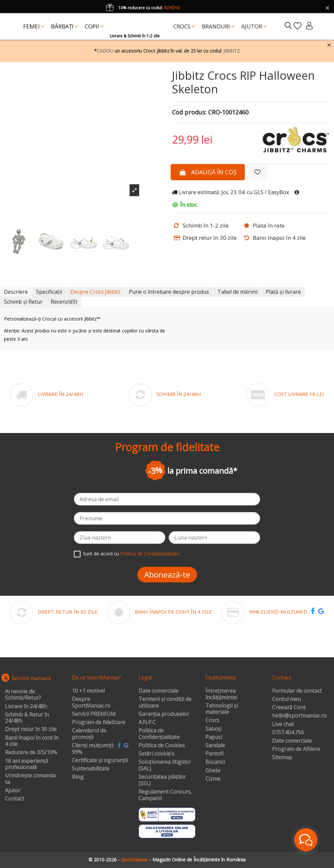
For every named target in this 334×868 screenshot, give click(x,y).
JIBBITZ (232, 51)
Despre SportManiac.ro (91, 702)
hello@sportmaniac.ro (299, 716)
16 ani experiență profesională (27, 764)
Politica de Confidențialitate (150, 554)
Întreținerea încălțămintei (221, 694)
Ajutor (13, 791)
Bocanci (215, 762)
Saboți (213, 729)
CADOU (105, 51)
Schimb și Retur (23, 302)
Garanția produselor (164, 714)
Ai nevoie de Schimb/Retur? (23, 695)
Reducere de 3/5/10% (31, 753)
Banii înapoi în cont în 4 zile (32, 741)
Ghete (213, 771)
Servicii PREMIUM (94, 714)
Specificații (49, 292)
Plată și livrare (283, 292)
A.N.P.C (147, 722)
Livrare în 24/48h (26, 707)
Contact (15, 799)
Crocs (212, 720)
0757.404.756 (288, 733)
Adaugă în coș (208, 172)
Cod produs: (189, 112)
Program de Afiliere (296, 749)
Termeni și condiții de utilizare (165, 702)
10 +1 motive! (88, 691)
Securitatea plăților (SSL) (162, 780)
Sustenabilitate (91, 769)
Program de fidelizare (99, 722)
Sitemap (282, 758)
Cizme (213, 779)
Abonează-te (167, 574)
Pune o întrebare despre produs (169, 292)
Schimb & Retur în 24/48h (27, 718)
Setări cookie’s (156, 754)
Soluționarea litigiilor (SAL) (165, 765)
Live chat (283, 724)
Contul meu (286, 699)
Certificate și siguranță (100, 760)
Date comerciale (158, 691)
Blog (78, 777)
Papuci (214, 737)
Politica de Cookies (162, 746)
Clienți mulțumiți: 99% (93, 749)
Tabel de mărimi (237, 292)
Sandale (215, 746)
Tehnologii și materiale (222, 709)
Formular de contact (297, 691)
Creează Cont (289, 708)
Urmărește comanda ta (30, 779)
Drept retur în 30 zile (31, 729)
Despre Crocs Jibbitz (95, 292)
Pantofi (214, 754)
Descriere (16, 292)
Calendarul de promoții (89, 734)
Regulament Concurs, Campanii (165, 795)
